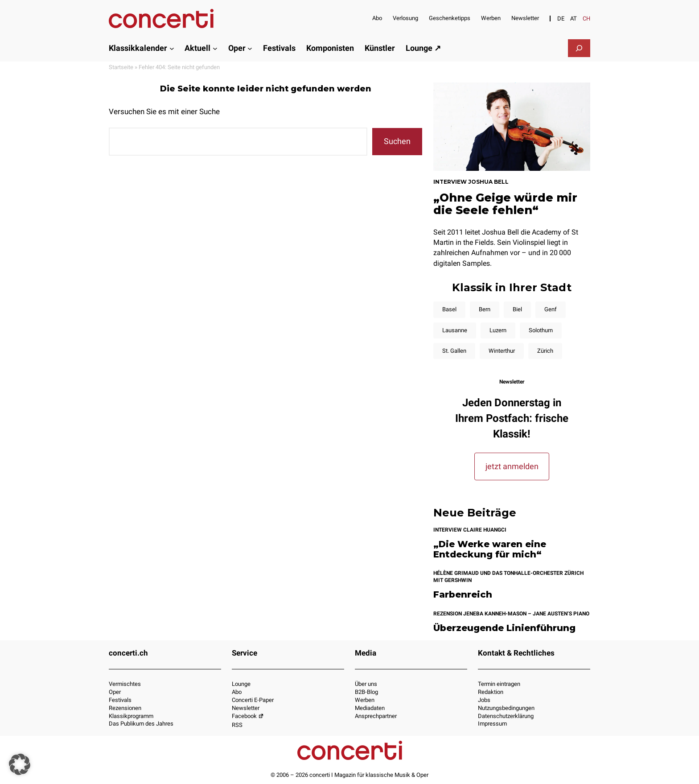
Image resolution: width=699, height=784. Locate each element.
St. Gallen (454, 351)
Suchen (397, 141)
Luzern (498, 330)
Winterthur (502, 351)
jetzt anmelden (512, 466)
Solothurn (541, 330)
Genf (551, 309)
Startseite (121, 67)
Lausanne (455, 330)
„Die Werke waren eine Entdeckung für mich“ (490, 549)
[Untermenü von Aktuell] (215, 48)
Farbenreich (463, 595)
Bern (485, 309)
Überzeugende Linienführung (504, 628)
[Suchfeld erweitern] (579, 48)
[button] (20, 764)
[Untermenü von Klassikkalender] (172, 48)
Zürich (545, 351)
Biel (517, 309)
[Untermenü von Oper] (250, 48)
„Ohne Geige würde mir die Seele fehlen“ (505, 204)
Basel (449, 309)
